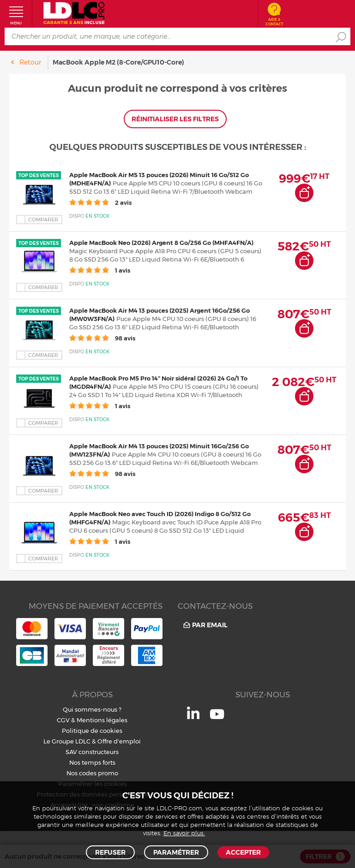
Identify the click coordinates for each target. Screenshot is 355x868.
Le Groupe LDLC (67, 741)
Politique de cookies (92, 731)
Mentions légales (102, 720)
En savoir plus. (184, 834)
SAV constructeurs (92, 752)
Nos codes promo (92, 773)
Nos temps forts (92, 762)
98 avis (102, 338)
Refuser (110, 852)
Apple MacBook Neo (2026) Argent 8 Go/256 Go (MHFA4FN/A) (161, 243)
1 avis (100, 270)
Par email (205, 625)
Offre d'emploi (119, 741)
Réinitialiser (175, 119)
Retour (30, 62)
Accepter (243, 852)
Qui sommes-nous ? (92, 709)
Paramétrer (176, 852)
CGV (63, 720)
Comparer (43, 220)
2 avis (100, 202)
